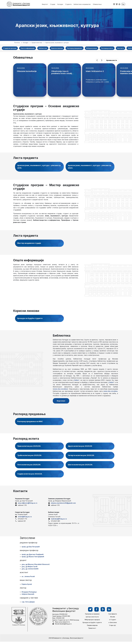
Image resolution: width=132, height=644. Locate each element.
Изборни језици (92, 48)
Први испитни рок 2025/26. (30, 448)
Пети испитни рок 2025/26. (30, 467)
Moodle (113, 619)
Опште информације (28, 48)
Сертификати (113, 616)
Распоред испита (107, 48)
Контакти (120, 48)
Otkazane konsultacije (27, 71)
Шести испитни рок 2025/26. (81, 467)
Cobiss (76, 381)
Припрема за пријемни (92, 616)
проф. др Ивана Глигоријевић (33, 559)
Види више (62, 402)
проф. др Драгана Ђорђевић (33, 557)
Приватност (92, 630)
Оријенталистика (37, 43)
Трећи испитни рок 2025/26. (31, 457)
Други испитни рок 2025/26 (81, 448)
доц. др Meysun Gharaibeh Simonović (36, 567)
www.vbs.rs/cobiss (60, 390)
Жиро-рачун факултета (62, 624)
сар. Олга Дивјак (28, 604)
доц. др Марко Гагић (30, 569)
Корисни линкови (57, 48)
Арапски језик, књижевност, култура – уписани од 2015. (40, 167)
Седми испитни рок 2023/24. (31, 476)
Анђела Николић (28, 596)
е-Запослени (113, 625)
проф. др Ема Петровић (31, 549)
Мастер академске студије (30, 244)
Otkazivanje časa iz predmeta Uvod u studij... (63, 72)
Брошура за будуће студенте (31, 319)
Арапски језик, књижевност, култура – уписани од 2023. (90, 167)
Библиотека (43, 48)
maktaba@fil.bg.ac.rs (59, 521)
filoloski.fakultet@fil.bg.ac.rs (63, 626)
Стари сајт (113, 628)
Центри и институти (92, 619)
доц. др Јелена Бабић (30, 571)
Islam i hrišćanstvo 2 (95, 71)
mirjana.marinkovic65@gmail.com (63, 505)
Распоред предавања (75, 48)
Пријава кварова (92, 628)
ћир (123, 4)
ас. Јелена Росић (28, 579)
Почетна (17, 43)
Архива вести (112, 60)
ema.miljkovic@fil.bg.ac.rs (28, 505)
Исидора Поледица (29, 594)
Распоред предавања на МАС (32, 423)
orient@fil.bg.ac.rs (25, 519)
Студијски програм (10, 48)
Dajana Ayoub (27, 586)
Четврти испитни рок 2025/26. (82, 457)
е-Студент (113, 622)
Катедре (26, 43)
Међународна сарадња (92, 622)
